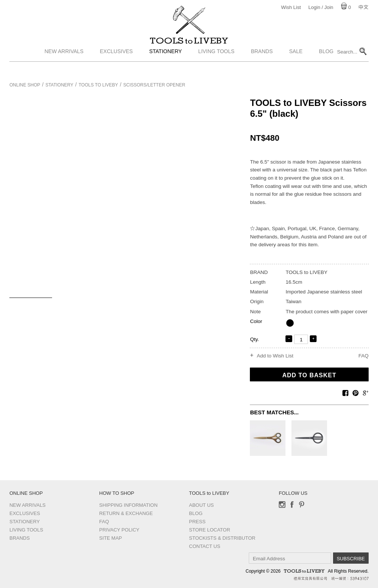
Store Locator (210, 530)
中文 (363, 7)
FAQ (364, 356)
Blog (326, 65)
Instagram (282, 505)
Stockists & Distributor (222, 538)
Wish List (291, 7)
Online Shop (25, 85)
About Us (202, 505)
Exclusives (117, 65)
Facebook (292, 505)
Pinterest (302, 505)
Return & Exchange (126, 513)
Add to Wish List (275, 356)
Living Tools (216, 65)
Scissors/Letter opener (154, 85)
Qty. (254, 339)
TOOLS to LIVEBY (189, 48)
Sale (296, 65)
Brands (262, 65)
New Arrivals (64, 65)
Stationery (165, 65)
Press (197, 522)
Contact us (205, 546)
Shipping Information (128, 505)
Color (256, 321)
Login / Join (321, 7)
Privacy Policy (119, 530)
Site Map (111, 538)
